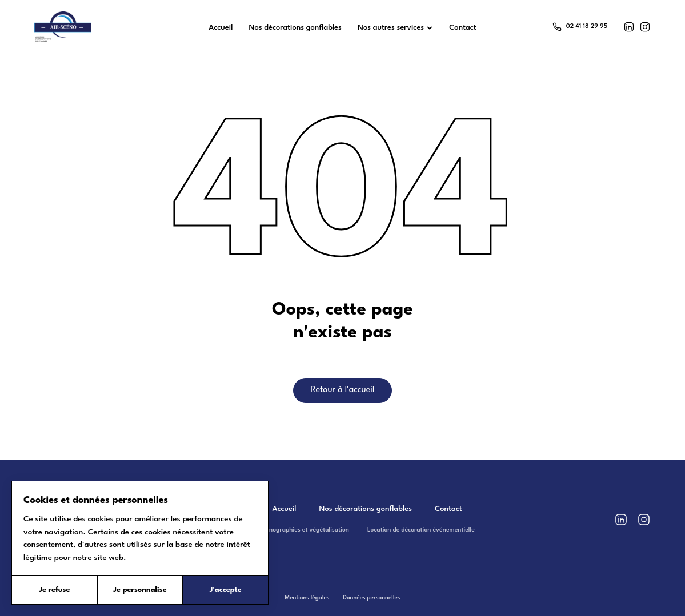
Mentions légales (307, 598)
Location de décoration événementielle (421, 530)
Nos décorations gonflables (366, 509)
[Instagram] (645, 27)
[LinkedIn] (629, 27)
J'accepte (226, 590)
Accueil (284, 509)
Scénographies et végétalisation (304, 530)
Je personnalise (140, 590)
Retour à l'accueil (343, 390)
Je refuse (54, 590)
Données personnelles (371, 598)
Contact (448, 509)
